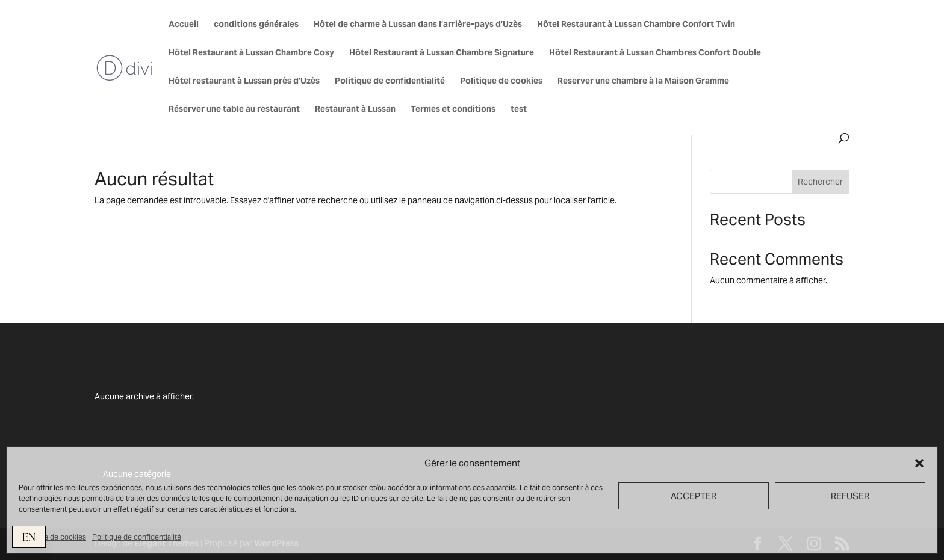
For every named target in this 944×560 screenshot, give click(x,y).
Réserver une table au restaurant (234, 109)
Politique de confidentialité (137, 537)
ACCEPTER (694, 496)
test (519, 109)
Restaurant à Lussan (355, 109)
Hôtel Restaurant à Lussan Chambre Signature (442, 53)
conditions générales (256, 25)
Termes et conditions (453, 109)
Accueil (184, 25)
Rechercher (820, 182)
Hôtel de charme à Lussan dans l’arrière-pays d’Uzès (418, 25)
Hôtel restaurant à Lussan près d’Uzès (244, 81)
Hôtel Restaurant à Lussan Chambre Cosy (251, 53)
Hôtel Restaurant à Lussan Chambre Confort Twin (636, 25)
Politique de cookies (52, 537)
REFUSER (850, 496)
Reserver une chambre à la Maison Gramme (643, 81)
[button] (919, 463)
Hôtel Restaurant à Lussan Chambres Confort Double (655, 53)
